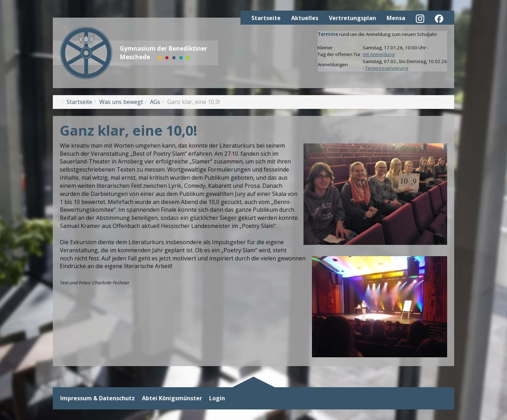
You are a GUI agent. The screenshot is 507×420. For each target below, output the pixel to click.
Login (217, 398)
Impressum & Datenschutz (98, 398)
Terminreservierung (387, 68)
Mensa (396, 18)
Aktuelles (305, 18)
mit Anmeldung (379, 54)
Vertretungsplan (352, 18)
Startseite (266, 18)
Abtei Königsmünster (172, 398)
